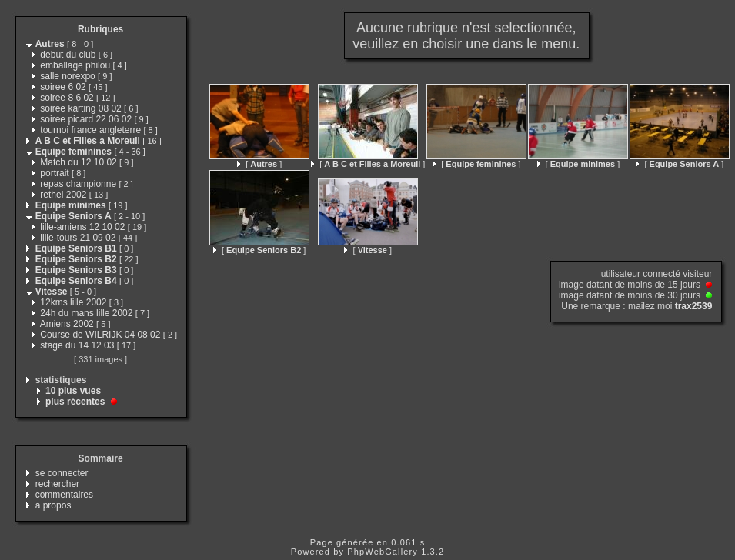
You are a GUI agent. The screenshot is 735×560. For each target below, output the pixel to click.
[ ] (259, 164)
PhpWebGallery (383, 552)
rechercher (57, 484)
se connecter (62, 473)
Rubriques (100, 29)
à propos (53, 505)
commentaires (64, 495)
